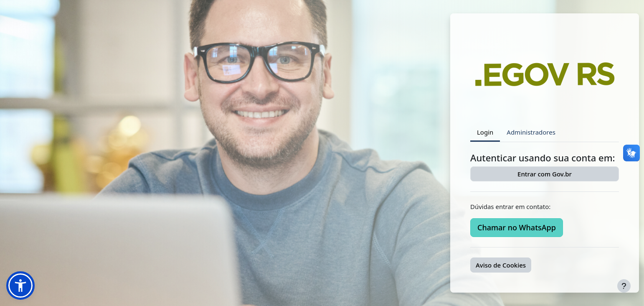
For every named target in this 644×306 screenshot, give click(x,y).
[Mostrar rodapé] (624, 286)
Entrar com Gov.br (545, 174)
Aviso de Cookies (501, 265)
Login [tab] (485, 132)
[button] (20, 286)
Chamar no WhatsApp (517, 227)
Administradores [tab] (531, 132)
